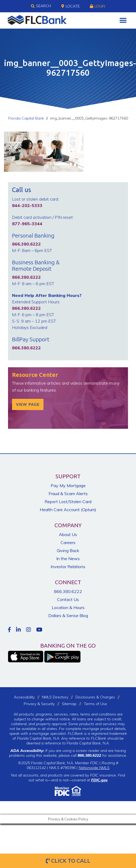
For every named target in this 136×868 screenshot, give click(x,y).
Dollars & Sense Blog (68, 615)
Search (41, 6)
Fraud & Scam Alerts (68, 494)
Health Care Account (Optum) (68, 510)
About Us (68, 534)
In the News (68, 559)
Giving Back (68, 550)
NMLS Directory (55, 697)
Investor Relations (68, 567)
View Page (28, 404)
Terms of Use (95, 704)
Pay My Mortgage (68, 485)
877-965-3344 (27, 224)
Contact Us (68, 599)
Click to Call (68, 861)
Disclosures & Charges (95, 697)
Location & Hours (68, 607)
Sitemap (69, 704)
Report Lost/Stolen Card (68, 502)
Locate (71, 6)
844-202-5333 (27, 205)
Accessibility (24, 697)
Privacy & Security (39, 704)
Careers (68, 542)
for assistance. (102, 755)
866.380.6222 (68, 591)
